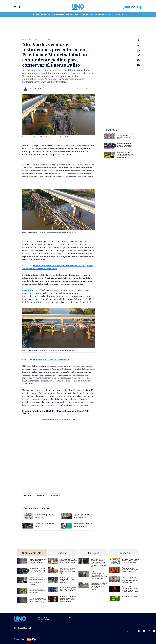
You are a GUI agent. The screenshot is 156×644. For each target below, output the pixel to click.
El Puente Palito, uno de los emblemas (51, 360)
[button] (15, 7)
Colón (76, 14)
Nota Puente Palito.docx (50, 419)
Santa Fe (51, 14)
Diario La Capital (42, 617)
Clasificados (118, 14)
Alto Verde (47, 39)
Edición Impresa (105, 14)
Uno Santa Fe (27, 39)
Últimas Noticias (40, 14)
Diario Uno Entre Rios (43, 620)
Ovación (69, 14)
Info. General (92, 14)
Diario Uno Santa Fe (43, 622)
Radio (71, 617)
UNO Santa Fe (29, 290)
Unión (82, 14)
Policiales (60, 14)
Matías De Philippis (39, 89)
